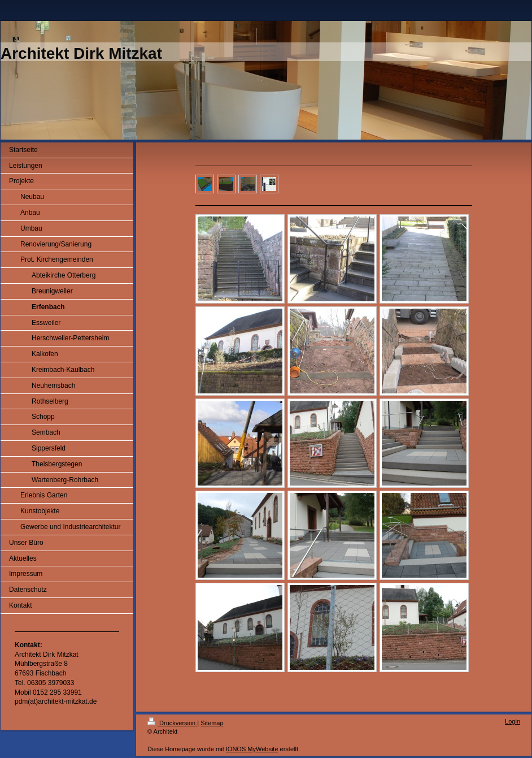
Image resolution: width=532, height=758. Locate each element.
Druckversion (172, 723)
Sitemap (212, 723)
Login (513, 721)
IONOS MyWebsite (252, 749)
